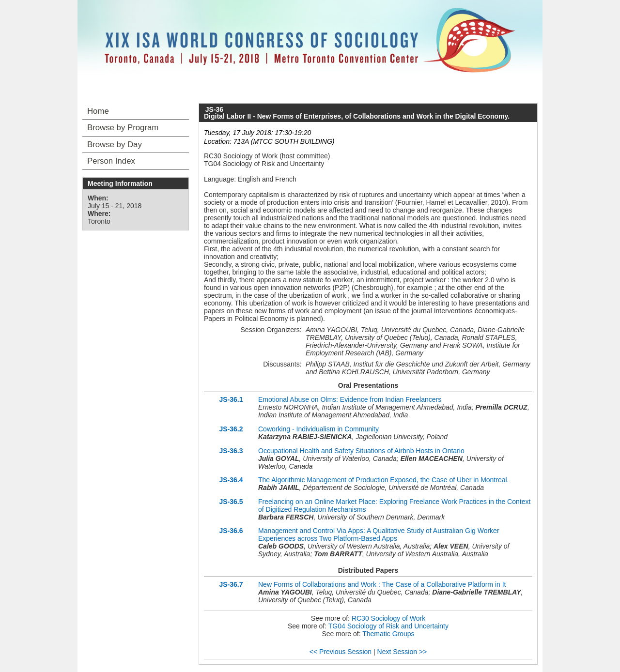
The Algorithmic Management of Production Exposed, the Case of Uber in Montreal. (384, 480)
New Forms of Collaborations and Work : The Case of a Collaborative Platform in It (382, 584)
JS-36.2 (231, 429)
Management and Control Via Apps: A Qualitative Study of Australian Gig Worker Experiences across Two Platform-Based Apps (379, 535)
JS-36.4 (231, 480)
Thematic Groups (388, 634)
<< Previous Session (341, 652)
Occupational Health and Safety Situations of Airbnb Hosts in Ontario (361, 451)
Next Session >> (402, 652)
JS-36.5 (231, 502)
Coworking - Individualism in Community (318, 429)
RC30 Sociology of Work (388, 618)
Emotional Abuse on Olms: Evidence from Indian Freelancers (350, 399)
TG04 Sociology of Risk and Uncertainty (388, 626)
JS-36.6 (231, 531)
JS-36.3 (231, 451)
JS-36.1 (231, 399)
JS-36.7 (231, 584)
